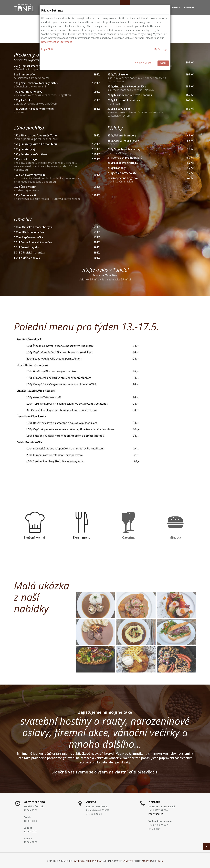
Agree (163, 63)
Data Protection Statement (57, 42)
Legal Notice (48, 49)
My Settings (160, 49)
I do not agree (142, 63)
